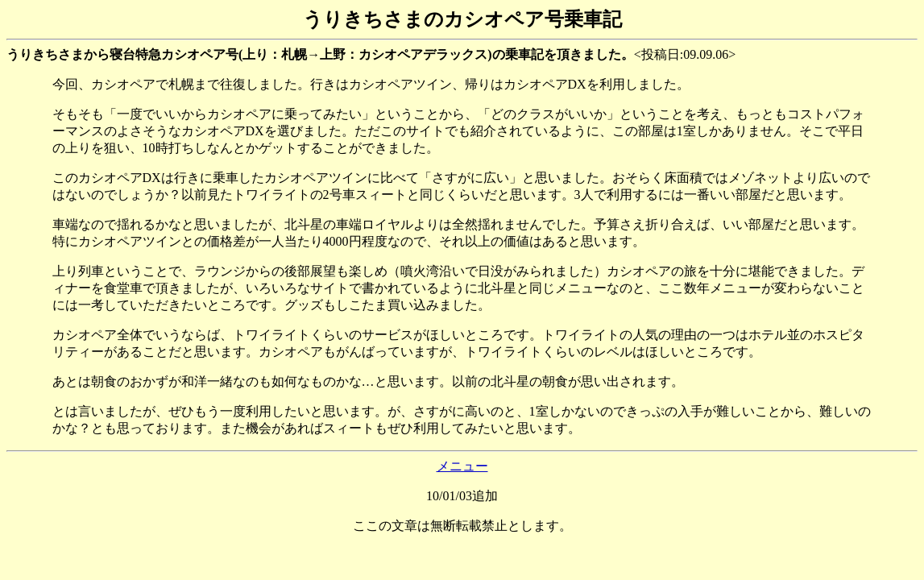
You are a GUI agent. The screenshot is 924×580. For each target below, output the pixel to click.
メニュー (462, 466)
